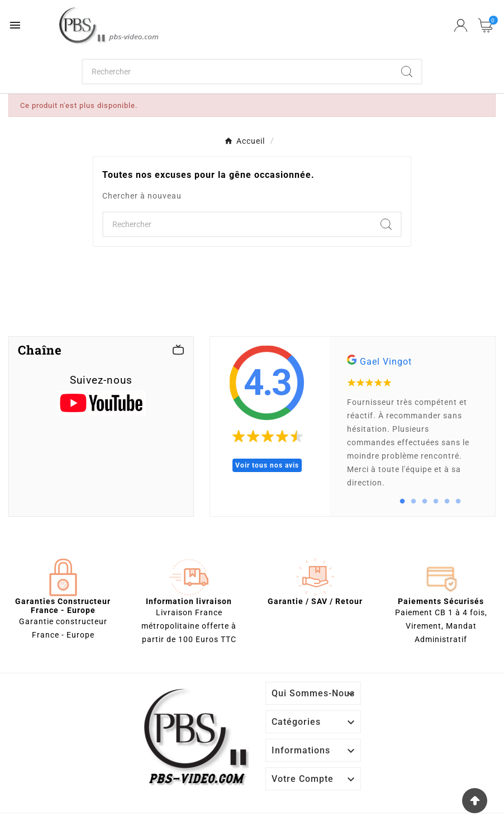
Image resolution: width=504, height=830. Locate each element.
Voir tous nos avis (267, 465)
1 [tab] (402, 502)
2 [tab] (413, 502)
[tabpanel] (412, 426)
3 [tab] (425, 502)
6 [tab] (458, 502)
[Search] (407, 72)
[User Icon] (461, 25)
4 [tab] (436, 502)
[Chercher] (237, 72)
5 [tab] (447, 502)
